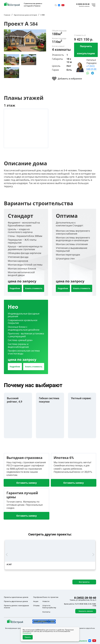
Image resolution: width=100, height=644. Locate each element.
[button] (56, 5)
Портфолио (38, 597)
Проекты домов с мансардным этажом (16, 607)
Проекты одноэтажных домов (16, 597)
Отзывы (36, 605)
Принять (28, 637)
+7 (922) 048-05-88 (91, 68)
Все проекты (84, 582)
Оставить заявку (26, 483)
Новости (46, 601)
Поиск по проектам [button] (50, 597)
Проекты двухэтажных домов (16, 601)
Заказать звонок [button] (84, 6)
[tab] (12, 60)
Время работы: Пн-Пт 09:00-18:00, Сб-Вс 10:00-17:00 (80, 605)
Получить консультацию (86, 50)
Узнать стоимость (34, 288)
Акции (36, 601)
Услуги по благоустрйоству (49, 607)
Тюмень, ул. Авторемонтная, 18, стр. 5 (83, 600)
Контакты (46, 612)
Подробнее (15, 288)
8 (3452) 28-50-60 (83, 4)
